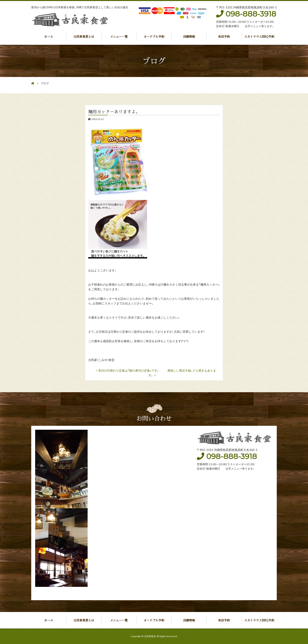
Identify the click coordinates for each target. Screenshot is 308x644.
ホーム (49, 37)
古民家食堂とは (84, 37)
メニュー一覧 (119, 37)
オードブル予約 (154, 37)
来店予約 (224, 37)
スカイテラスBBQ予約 (259, 37)
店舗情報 (189, 37)
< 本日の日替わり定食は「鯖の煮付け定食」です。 (128, 370)
